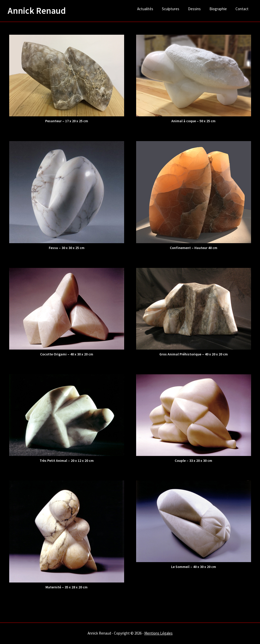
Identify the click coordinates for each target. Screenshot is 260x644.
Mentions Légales (158, 633)
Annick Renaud (37, 11)
